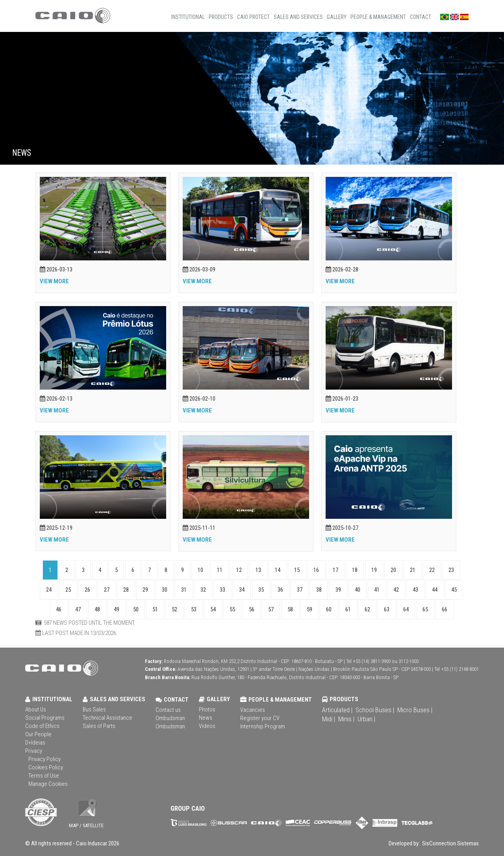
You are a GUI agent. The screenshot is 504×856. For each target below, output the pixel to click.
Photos (207, 709)
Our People (38, 734)
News (206, 718)
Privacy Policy (44, 759)
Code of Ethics (42, 726)
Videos (207, 726)
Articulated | (337, 710)
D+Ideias (35, 743)
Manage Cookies (48, 784)
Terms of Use (44, 776)
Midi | (329, 719)
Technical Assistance (107, 718)
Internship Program (263, 726)
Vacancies (253, 710)
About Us (36, 709)
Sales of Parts (99, 726)
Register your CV (260, 718)
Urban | (366, 719)
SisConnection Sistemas (450, 843)
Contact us (168, 710)
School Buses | (375, 710)
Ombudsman (170, 718)
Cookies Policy (46, 767)
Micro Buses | (415, 710)
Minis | (346, 719)
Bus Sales (94, 709)
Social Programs (45, 718)
